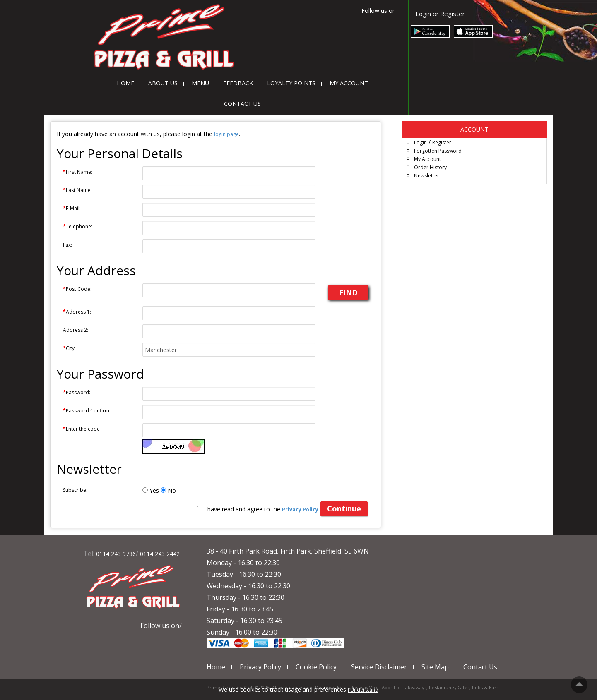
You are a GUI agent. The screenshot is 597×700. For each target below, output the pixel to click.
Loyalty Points (291, 83)
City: (69, 348)
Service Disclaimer (379, 667)
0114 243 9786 (116, 554)
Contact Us (242, 104)
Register (453, 14)
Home (125, 83)
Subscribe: (75, 490)
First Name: (78, 172)
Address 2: (76, 330)
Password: (77, 392)
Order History (430, 167)
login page (226, 134)
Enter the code (81, 429)
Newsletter (427, 176)
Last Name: (77, 190)
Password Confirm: (87, 411)
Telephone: (78, 227)
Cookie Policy (316, 667)
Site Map (435, 667)
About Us (163, 83)
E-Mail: (72, 208)
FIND (348, 292)
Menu (200, 83)
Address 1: (77, 312)
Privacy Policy (260, 667)
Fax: (67, 245)
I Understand (363, 690)
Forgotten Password (438, 151)
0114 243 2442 (160, 554)
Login (423, 14)
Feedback (238, 83)
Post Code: (77, 289)
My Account (349, 83)
